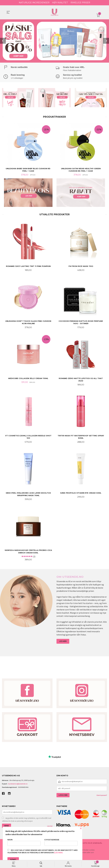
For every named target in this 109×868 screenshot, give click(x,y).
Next (106, 41)
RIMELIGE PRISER (80, 3)
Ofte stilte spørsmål (92, 844)
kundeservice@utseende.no (18, 785)
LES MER (63, 643)
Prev (3, 41)
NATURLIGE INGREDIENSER (34, 3)
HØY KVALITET (60, 3)
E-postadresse (61, 842)
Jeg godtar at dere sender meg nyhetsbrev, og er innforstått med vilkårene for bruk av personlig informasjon (27, 821)
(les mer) (58, 853)
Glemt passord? (102, 797)
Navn (24, 842)
